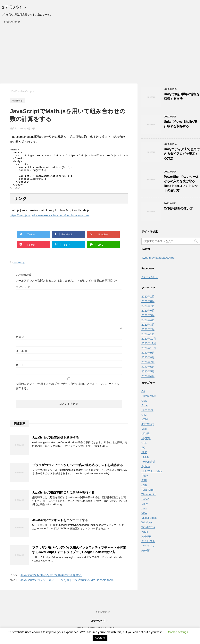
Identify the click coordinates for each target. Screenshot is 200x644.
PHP (144, 452)
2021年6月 (148, 311)
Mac (144, 429)
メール (21, 359)
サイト (20, 373)
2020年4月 (148, 376)
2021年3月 (148, 325)
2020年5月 (148, 371)
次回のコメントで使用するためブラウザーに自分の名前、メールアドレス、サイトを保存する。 (68, 394)
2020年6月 (148, 367)
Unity (145, 504)
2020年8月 (148, 357)
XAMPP (146, 537)
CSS (144, 401)
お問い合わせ (12, 22)
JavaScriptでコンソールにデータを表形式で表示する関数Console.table (67, 588)
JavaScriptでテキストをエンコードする (60, 528)
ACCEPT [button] (100, 638)
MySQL (146, 438)
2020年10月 (149, 348)
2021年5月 (148, 315)
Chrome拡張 (149, 396)
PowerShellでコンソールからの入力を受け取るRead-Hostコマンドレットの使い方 (181, 183)
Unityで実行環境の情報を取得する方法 (182, 96)
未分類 (146, 551)
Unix (144, 508)
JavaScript (19, 271)
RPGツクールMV (152, 471)
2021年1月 (148, 334)
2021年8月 (148, 301)
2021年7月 (148, 306)
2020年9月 (148, 353)
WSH (145, 532)
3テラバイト (14, 7)
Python (146, 466)
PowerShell (148, 462)
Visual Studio (149, 518)
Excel (145, 405)
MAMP (146, 433)
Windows (147, 522)
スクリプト (148, 541)
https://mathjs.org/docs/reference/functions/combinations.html (50, 223)
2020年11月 (149, 343)
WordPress (148, 527)
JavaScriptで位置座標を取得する (56, 446)
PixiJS (145, 457)
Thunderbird (149, 494)
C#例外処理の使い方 (178, 208)
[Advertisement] (100, 54)
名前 (20, 345)
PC (143, 448)
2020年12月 (149, 339)
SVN (144, 485)
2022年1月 (148, 297)
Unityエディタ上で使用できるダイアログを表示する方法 (182, 154)
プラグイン (148, 546)
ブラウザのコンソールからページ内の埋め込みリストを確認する (78, 473)
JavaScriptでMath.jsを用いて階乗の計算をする (51, 583)
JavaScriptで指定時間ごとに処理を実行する (63, 501)
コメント (23, 295)
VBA (144, 513)
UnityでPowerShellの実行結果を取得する (181, 124)
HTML (145, 419)
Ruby (145, 476)
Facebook (147, 410)
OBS (144, 443)
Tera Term (147, 490)
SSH (144, 480)
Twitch (145, 499)
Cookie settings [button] (178, 632)
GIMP (145, 415)
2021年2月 (148, 329)
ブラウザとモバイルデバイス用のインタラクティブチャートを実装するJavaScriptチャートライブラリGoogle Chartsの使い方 (79, 558)
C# (143, 391)
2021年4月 (148, 320)
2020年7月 (148, 362)
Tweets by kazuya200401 (158, 258)
